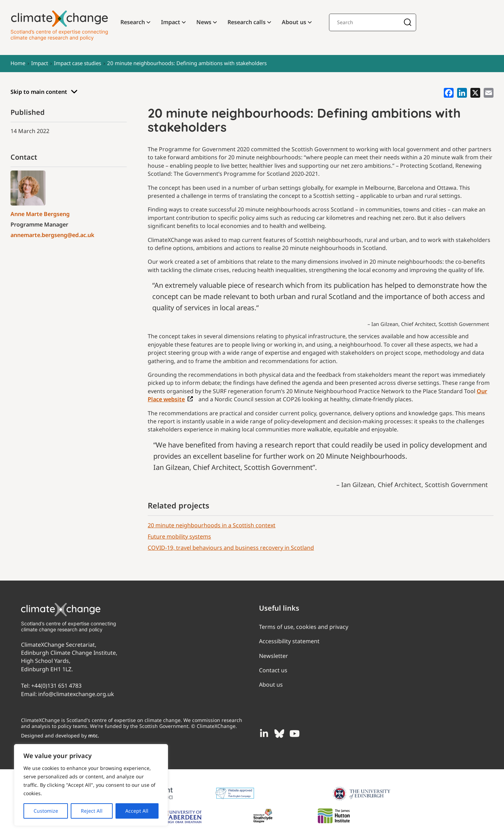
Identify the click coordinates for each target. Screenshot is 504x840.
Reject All (92, 811)
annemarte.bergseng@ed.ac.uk (52, 235)
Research (133, 22)
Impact (171, 22)
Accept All (137, 811)
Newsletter (274, 656)
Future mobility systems (179, 536)
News (204, 22)
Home (18, 63)
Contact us (273, 670)
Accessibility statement (289, 641)
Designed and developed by (60, 735)
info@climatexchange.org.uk (76, 694)
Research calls (247, 22)
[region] (91, 785)
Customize (46, 811)
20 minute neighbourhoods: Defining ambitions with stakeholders (187, 63)
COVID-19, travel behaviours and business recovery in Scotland (231, 548)
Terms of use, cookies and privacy (304, 627)
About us (294, 22)
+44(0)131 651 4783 (56, 686)
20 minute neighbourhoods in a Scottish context (212, 525)
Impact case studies (78, 63)
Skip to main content (44, 92)
